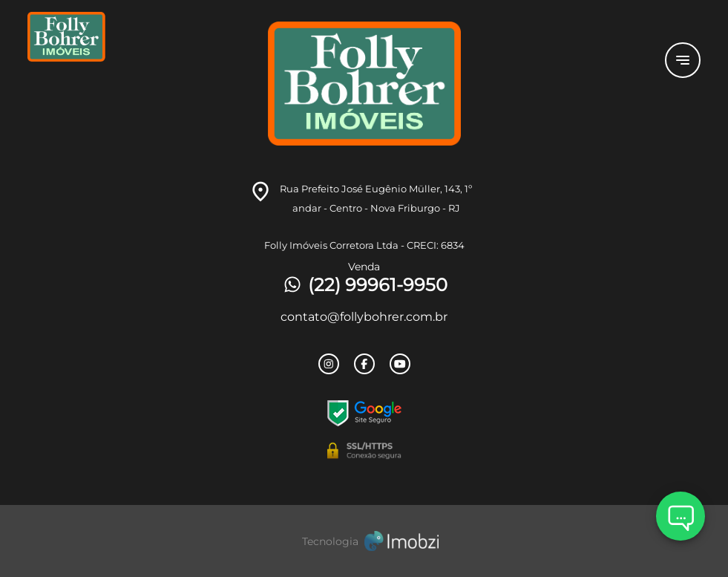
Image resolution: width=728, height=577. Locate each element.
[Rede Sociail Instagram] (329, 364)
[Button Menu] (683, 60)
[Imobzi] (364, 541)
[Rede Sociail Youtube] (400, 364)
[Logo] (140, 60)
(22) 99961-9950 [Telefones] (364, 285)
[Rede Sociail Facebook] (364, 364)
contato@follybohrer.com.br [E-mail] (364, 317)
